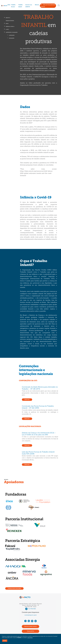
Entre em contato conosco (30, 626)
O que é (7, 29)
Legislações (12, 38)
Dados (7, 24)
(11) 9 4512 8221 (30, 609)
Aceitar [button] (5, 641)
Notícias (37, 5)
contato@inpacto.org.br (31, 615)
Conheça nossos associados (14, 588)
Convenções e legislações (12, 32)
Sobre (9, 5)
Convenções (12, 35)
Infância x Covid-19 (10, 27)
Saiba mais (27, 400)
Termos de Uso (30, 631)
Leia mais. (30, 638)
